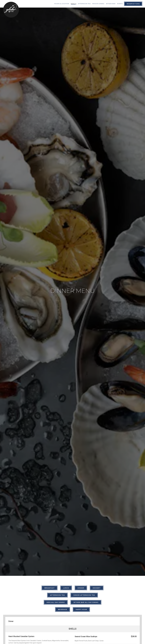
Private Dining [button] (98, 4)
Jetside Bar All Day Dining (86, 556)
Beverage (63, 563)
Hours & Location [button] (62, 4)
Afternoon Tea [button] (84, 4)
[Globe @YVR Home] (11, 10)
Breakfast (50, 542)
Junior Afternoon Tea (84, 549)
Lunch (66, 542)
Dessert (97, 542)
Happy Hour (81, 563)
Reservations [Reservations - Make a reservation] (133, 4)
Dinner (81, 542)
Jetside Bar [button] (111, 4)
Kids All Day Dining (56, 556)
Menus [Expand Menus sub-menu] (74, 4)
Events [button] (120, 4)
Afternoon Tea (57, 549)
